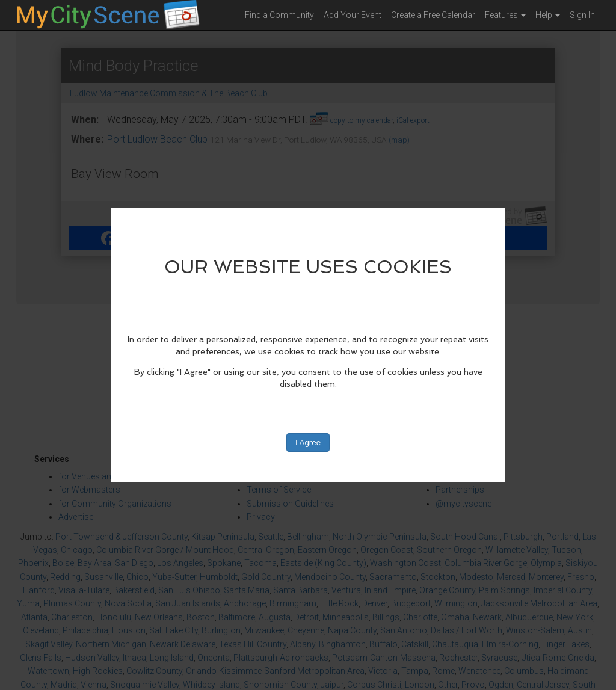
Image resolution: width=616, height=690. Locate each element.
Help (548, 15)
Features (505, 15)
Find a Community (279, 15)
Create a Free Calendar (433, 15)
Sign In (582, 15)
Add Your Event (353, 15)
